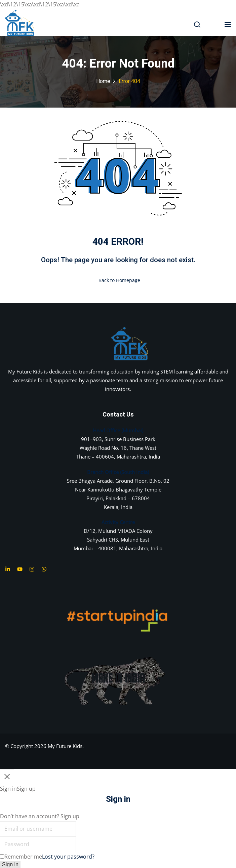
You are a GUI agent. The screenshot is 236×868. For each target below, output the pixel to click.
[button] (228, 24)
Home (103, 81)
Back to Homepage (118, 280)
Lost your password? (68, 857)
